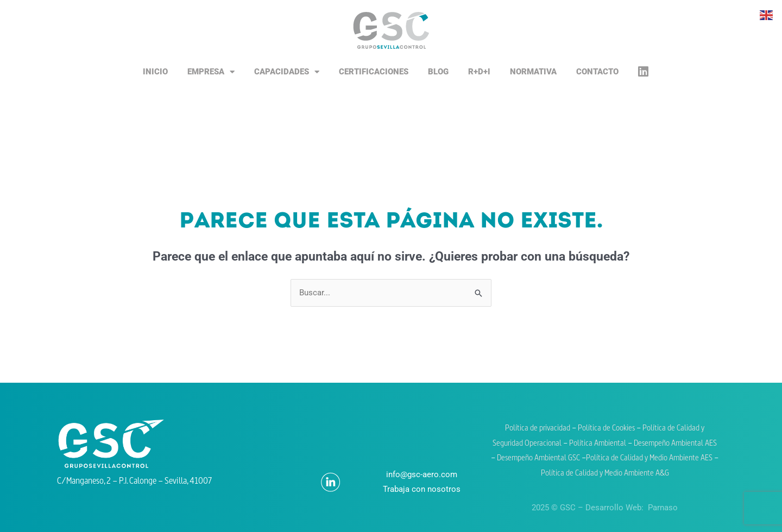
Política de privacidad (538, 429)
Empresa (211, 72)
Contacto (597, 72)
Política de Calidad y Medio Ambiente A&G (605, 474)
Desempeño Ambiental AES (675, 444)
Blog (438, 72)
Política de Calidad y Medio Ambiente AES (649, 458)
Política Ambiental (598, 444)
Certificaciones (374, 72)
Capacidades (287, 72)
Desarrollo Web (613, 508)
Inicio (155, 72)
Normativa (533, 72)
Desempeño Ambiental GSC (538, 458)
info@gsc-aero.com (422, 474)
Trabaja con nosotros (422, 489)
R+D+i (479, 72)
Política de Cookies (607, 429)
